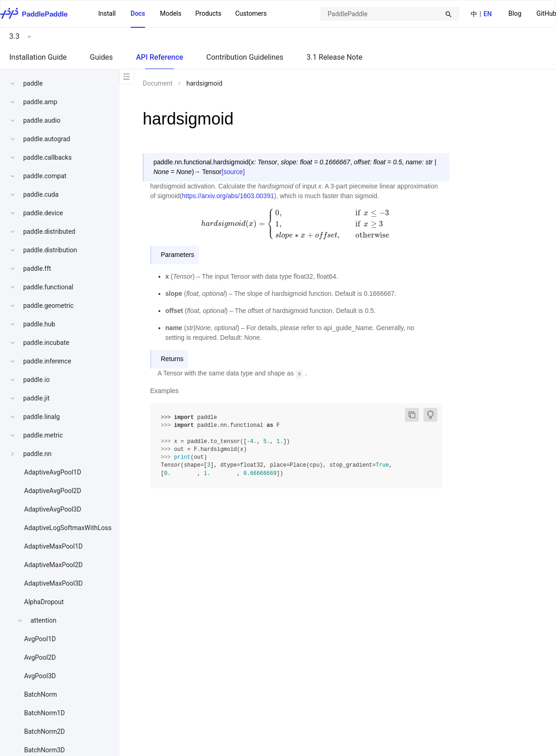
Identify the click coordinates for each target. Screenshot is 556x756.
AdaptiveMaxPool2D (54, 565)
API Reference (159, 57)
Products (208, 13)
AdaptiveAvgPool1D (53, 472)
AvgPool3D (40, 676)
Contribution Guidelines (245, 57)
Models (171, 13)
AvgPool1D (40, 639)
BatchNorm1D (44, 713)
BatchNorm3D (44, 750)
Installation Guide (38, 57)
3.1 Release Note (335, 57)
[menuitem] (515, 14)
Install (107, 13)
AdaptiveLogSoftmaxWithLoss (68, 528)
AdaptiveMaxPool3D (54, 583)
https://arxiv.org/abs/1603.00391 (228, 196)
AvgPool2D (40, 657)
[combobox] (390, 14)
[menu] (183, 14)
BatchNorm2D (44, 731)
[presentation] (296, 224)
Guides (101, 57)
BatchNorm (41, 694)
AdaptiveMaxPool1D (54, 546)
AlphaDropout (44, 602)
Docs (138, 13)
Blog (515, 13)
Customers (251, 13)
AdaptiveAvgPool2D (53, 491)
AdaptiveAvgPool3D (53, 509)
